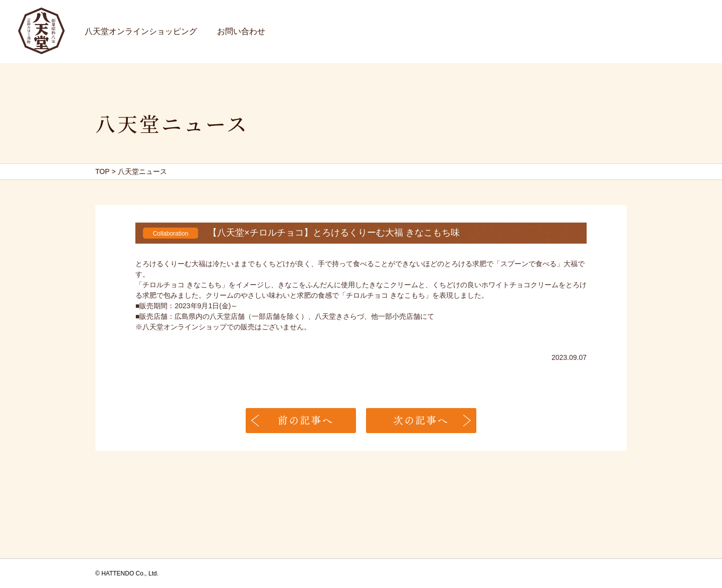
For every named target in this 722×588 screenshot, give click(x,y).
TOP (103, 171)
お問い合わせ (241, 31)
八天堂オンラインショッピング (141, 31)
